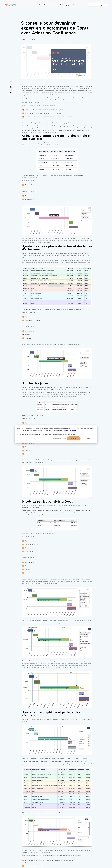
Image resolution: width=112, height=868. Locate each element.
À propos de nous (78, 5)
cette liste (42, 813)
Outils (62, 5)
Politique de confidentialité (69, 431)
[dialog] (56, 434)
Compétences (53, 5)
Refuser (88, 438)
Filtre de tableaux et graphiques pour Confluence (62, 126)
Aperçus (68, 5)
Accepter (74, 438)
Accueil (38, 5)
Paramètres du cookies (60, 438)
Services (44, 5)
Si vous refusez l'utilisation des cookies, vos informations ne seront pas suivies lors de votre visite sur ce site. (47, 434)
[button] (45, 5)
